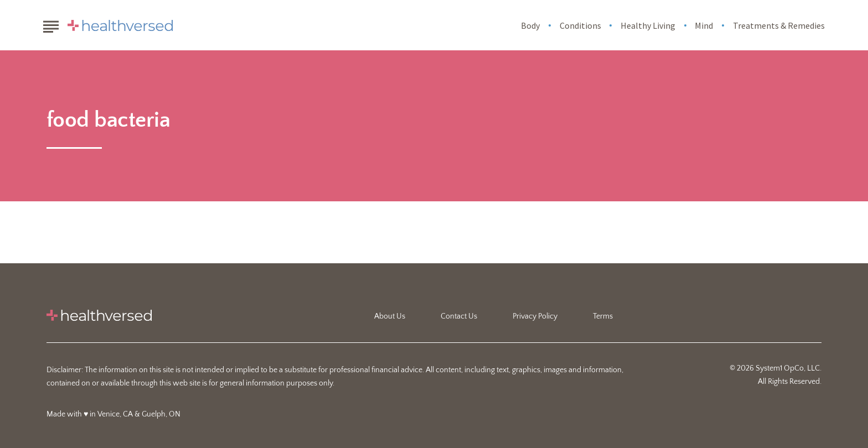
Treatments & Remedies (779, 25)
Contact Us (459, 316)
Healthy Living (648, 25)
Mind (704, 25)
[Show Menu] (51, 24)
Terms (603, 316)
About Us (390, 316)
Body (530, 25)
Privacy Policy (535, 316)
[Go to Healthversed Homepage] (120, 25)
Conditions (580, 25)
